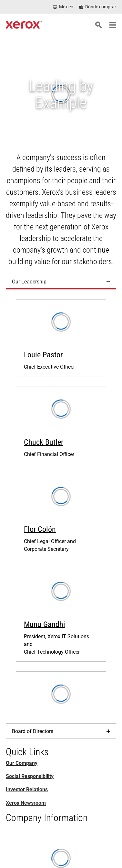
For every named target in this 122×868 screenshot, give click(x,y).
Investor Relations (27, 789)
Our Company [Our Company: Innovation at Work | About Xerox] (22, 763)
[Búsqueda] (98, 25)
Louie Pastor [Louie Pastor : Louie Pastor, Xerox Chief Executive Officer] (43, 355)
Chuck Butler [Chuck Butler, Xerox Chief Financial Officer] (44, 442)
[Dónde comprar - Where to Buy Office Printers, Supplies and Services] (98, 7)
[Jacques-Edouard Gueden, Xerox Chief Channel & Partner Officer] (61, 715)
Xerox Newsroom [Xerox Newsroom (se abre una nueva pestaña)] (26, 803)
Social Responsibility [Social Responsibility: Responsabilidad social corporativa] (30, 776)
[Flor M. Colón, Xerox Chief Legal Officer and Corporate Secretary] (61, 516)
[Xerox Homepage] (24, 25)
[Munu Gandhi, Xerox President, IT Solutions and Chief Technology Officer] (61, 615)
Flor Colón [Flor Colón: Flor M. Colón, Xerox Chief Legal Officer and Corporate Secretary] (40, 529)
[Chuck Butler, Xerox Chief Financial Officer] (61, 425)
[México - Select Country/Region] (63, 7)
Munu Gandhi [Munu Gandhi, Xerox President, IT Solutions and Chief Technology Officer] (45, 624)
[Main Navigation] (113, 25)
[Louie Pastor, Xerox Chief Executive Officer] (61, 338)
